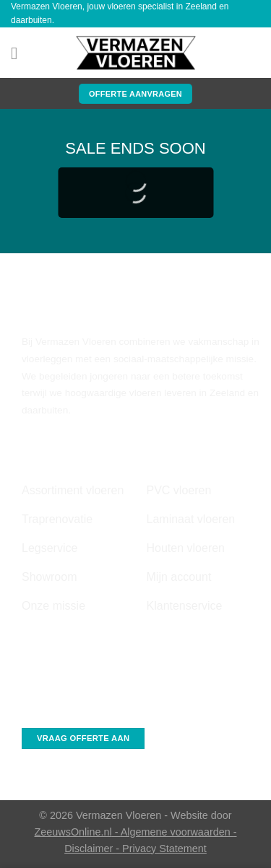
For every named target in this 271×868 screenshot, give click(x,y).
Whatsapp (44, 707)
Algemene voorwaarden (177, 832)
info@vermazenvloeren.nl (77, 676)
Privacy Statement (164, 849)
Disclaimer (90, 849)
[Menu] (20, 53)
